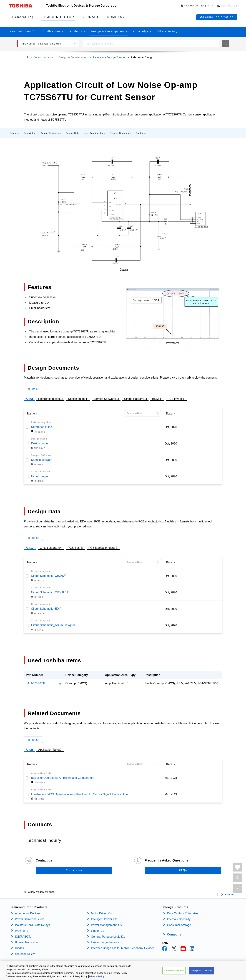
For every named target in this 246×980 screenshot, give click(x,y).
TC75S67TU (38, 683)
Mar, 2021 (171, 778)
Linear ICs (98, 931)
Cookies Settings (174, 971)
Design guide (39, 443)
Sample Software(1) (106, 398)
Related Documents (121, 133)
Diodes (19, 948)
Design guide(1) (78, 398)
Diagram (125, 270)
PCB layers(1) (176, 398)
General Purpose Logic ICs (108, 937)
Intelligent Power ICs (104, 919)
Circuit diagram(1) (135, 398)
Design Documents (51, 133)
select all (33, 389)
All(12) (30, 548)
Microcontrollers (25, 954)
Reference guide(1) (50, 398)
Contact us (74, 870)
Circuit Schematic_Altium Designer (53, 625)
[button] (197, 6)
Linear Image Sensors (105, 942)
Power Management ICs (106, 925)
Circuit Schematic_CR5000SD (50, 592)
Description (30, 133)
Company (174, 935)
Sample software (42, 460)
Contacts (141, 133)
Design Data (73, 133)
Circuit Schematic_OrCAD (48, 576)
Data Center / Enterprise (183, 913)
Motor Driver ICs (101, 913)
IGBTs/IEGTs (23, 937)
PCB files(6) (75, 547)
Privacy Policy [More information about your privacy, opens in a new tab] (97, 976)
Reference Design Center (109, 57)
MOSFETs (22, 931)
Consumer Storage (179, 925)
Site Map (231, 895)
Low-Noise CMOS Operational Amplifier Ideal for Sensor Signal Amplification (79, 794)
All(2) (29, 750)
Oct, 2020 (171, 427)
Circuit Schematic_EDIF (46, 609)
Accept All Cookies (201, 971)
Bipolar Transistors (27, 942)
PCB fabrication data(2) (103, 547)
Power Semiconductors (30, 919)
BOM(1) (157, 398)
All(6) (29, 399)
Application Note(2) (50, 750)
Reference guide (42, 427)
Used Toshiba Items (95, 133)
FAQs (183, 870)
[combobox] (151, 44)
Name (31, 414)
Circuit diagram (41, 476)
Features (15, 133)
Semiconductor (44, 57)
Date (169, 414)
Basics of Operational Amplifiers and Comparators (63, 778)
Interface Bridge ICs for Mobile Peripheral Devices (123, 948)
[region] (123, 970)
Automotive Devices (28, 913)
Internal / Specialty (179, 919)
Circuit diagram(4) (51, 547)
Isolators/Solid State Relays (32, 925)
